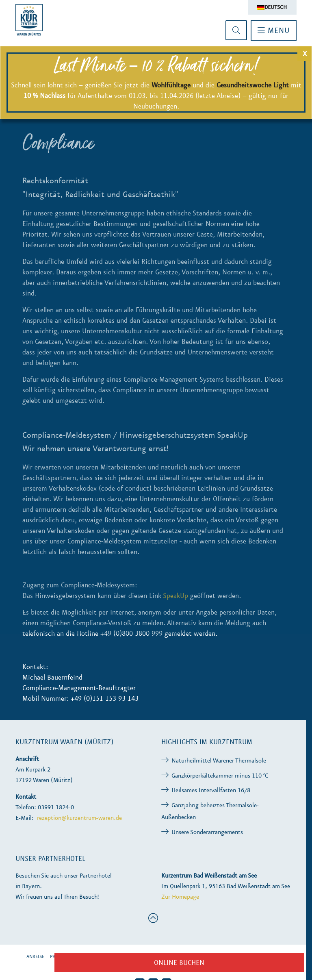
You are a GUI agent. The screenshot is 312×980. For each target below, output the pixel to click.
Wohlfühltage (171, 85)
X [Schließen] (305, 54)
